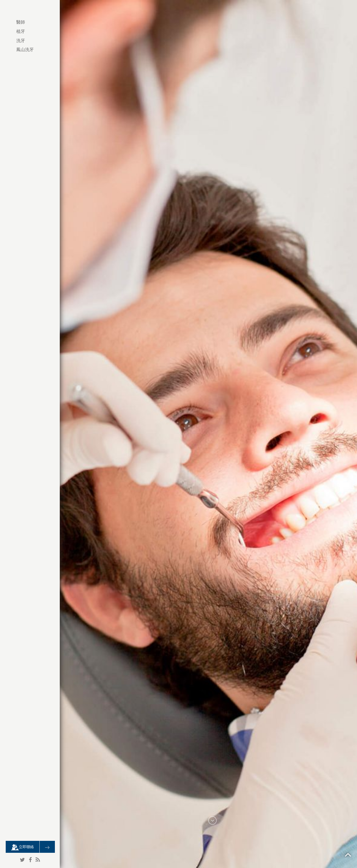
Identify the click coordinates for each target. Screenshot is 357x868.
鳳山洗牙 (25, 50)
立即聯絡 (23, 847)
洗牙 (21, 41)
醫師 (21, 22)
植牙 (21, 31)
